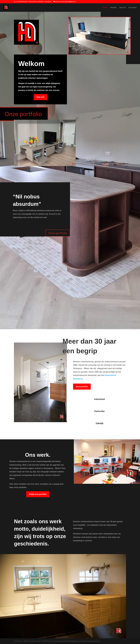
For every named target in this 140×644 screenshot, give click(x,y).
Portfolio (113, 8)
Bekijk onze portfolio (38, 494)
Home (105, 8)
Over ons (123, 8)
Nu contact (133, 8)
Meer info (40, 97)
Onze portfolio (58, 233)
